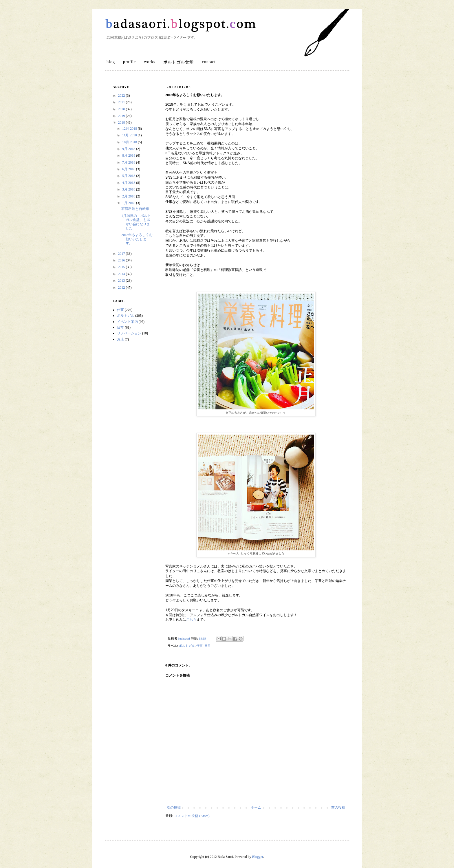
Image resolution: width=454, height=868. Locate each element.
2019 (122, 116)
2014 (122, 274)
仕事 (199, 646)
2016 (122, 260)
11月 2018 (130, 135)
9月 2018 (129, 149)
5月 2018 (129, 176)
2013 (122, 281)
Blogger (257, 857)
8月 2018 (129, 155)
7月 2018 (129, 162)
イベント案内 (127, 322)
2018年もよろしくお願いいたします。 (137, 239)
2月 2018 (129, 196)
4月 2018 (129, 183)
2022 (122, 96)
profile (129, 62)
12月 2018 (130, 129)
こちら (191, 620)
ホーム (256, 807)
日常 (208, 646)
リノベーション (129, 333)
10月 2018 (130, 142)
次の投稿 (174, 807)
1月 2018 (129, 203)
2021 (122, 102)
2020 (122, 109)
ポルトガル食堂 (179, 62)
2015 (122, 267)
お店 (120, 339)
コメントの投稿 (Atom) (192, 816)
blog (111, 62)
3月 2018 (129, 189)
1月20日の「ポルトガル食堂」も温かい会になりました (136, 222)
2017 (122, 254)
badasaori (184, 638)
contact (209, 62)
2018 (122, 122)
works (150, 62)
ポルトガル (187, 646)
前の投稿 (338, 807)
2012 (122, 287)
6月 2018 (129, 169)
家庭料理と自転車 (135, 209)
